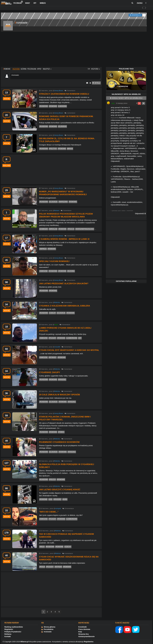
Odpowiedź (139, 214)
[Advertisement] (74, 50)
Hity (35, 3)
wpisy (39, 69)
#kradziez (62, 380)
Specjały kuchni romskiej (54, 261)
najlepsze (47, 69)
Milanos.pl (25, 642)
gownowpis (115, 211)
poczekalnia (32, 69)
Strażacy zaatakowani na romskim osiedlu (64, 94)
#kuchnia (71, 271)
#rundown (44, 106)
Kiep (80, 632)
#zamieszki (44, 229)
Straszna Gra (83, 634)
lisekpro (124, 211)
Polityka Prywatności (13, 632)
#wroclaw (53, 229)
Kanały (28, 3)
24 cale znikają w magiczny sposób (60, 395)
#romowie (53, 106)
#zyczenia (115, 118)
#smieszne (44, 271)
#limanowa (62, 106)
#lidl (50, 499)
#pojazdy (52, 338)
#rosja (42, 567)
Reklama (8, 634)
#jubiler (52, 313)
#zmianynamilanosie (86, 636)
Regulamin (9, 629)
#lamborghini (72, 338)
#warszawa (63, 202)
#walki (42, 547)
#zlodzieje (62, 126)
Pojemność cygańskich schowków (59, 442)
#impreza (43, 249)
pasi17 (120, 211)
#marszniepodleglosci (85, 229)
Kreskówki (82, 627)
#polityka (53, 149)
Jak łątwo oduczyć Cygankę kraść (60, 490)
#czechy (68, 547)
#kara (65, 499)
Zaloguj (140, 3)
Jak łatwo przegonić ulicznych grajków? (64, 284)
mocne (7, 99)
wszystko (16, 69)
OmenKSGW (130, 211)
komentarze (71, 91)
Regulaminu (89, 642)
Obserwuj (135, 15)
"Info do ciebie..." (49, 512)
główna (24, 69)
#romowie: (55, 76)
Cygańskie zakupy (50, 372)
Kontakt (8, 636)
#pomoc (61, 432)
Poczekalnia (18, 2)
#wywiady (53, 357)
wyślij (96, 83)
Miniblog (43, 3)
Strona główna (48, 627)
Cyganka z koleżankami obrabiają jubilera (65, 306)
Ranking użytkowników (14, 627)
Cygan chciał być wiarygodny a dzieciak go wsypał (69, 350)
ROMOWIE (7, 69)
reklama (7, 166)
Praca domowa (84, 629)
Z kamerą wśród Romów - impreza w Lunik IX (64, 239)
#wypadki (58, 567)
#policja (71, 229)
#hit (80, 338)
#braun (70, 149)
